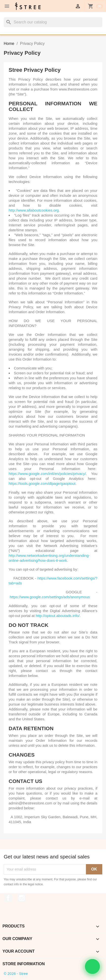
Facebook (8, 898)
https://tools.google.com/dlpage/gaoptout (42, 483)
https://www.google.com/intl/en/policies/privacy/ (47, 474)
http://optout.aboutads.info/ (58, 616)
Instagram (22, 898)
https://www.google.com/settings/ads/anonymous (50, 597)
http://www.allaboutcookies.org (34, 210)
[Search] (53, 22)
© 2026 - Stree (16, 973)
